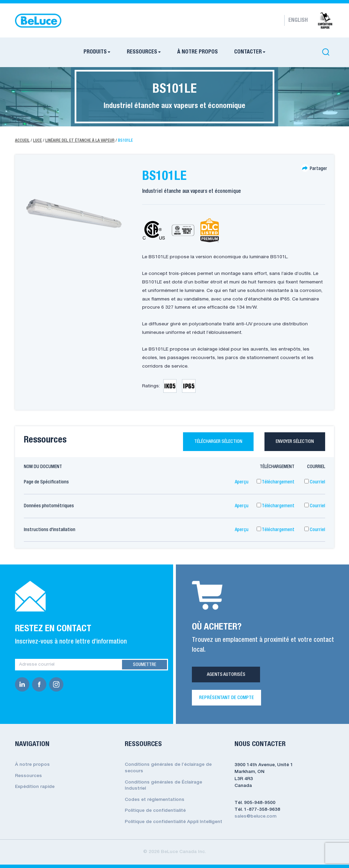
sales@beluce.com (255, 816)
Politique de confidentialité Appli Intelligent (173, 822)
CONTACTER (248, 52)
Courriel (315, 482)
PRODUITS (95, 52)
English (298, 20)
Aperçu (242, 482)
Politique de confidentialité (155, 811)
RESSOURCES (142, 52)
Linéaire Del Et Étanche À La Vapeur (80, 141)
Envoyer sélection (295, 441)
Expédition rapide (35, 787)
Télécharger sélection (218, 441)
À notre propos (32, 765)
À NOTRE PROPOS (198, 52)
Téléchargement (276, 482)
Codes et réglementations (155, 800)
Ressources (28, 776)
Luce (37, 141)
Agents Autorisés (226, 675)
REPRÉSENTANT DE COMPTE (226, 698)
